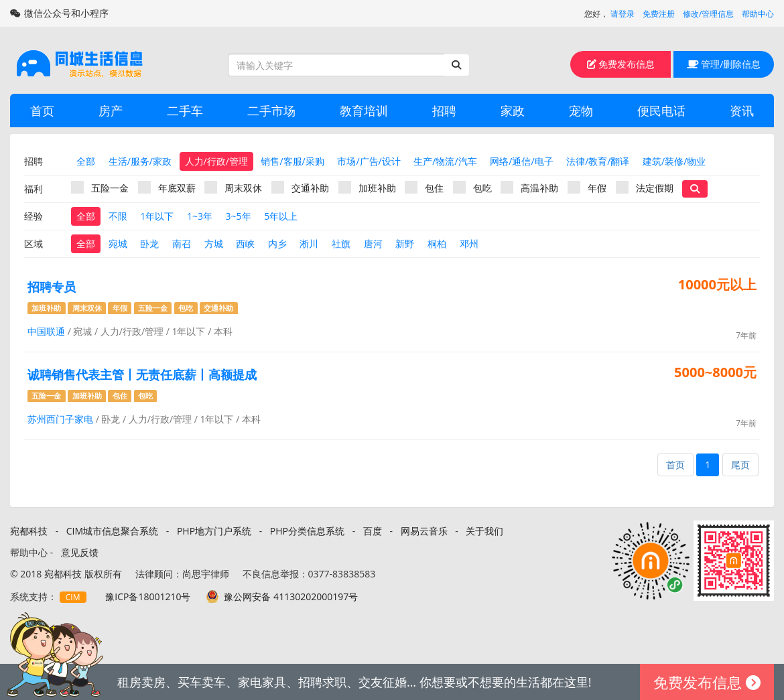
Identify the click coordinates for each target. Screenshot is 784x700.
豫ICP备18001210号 (148, 597)
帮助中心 (758, 14)
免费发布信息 (621, 64)
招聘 (444, 111)
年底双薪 (167, 188)
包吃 (472, 188)
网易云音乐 (424, 531)
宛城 (118, 243)
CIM (73, 597)
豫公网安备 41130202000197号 (291, 597)
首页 (42, 111)
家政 (513, 111)
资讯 (742, 111)
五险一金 (100, 188)
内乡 (277, 243)
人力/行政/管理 (216, 161)
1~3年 (200, 216)
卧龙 (149, 243)
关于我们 (484, 531)
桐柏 (437, 243)
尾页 (740, 465)
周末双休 (233, 188)
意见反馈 (80, 552)
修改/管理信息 (708, 14)
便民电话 (661, 111)
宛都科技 (29, 531)
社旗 (341, 243)
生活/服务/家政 (140, 161)
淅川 (309, 243)
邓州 (469, 243)
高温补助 (529, 188)
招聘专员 (52, 287)
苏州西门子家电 (60, 419)
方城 (214, 243)
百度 (373, 531)
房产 (111, 111)
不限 (118, 216)
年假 (587, 188)
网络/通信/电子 (521, 161)
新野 (405, 243)
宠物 (581, 111)
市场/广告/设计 (369, 161)
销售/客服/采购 (292, 161)
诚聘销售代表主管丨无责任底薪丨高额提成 (142, 374)
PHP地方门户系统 (214, 531)
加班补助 (367, 188)
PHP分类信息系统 (307, 531)
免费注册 (659, 14)
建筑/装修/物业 (674, 161)
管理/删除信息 (724, 64)
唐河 (373, 243)
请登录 (623, 14)
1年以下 (157, 216)
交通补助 (300, 188)
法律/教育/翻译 (598, 161)
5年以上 (281, 216)
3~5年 (239, 216)
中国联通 (46, 331)
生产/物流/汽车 (445, 161)
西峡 (245, 243)
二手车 (185, 111)
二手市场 (271, 111)
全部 (86, 161)
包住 (424, 188)
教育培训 (364, 111)
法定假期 (645, 188)
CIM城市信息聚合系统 (112, 531)
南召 (182, 243)
